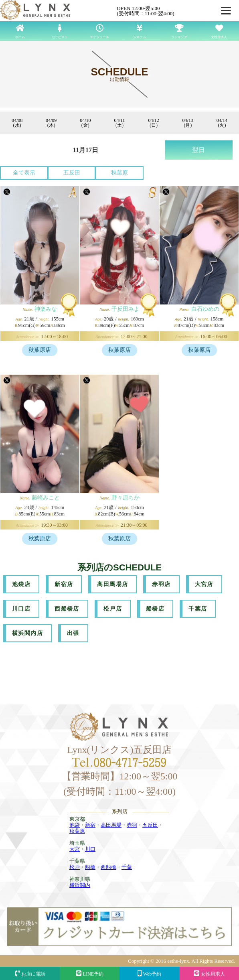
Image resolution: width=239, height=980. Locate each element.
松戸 (75, 867)
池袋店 (21, 584)
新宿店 (64, 584)
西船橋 (108, 867)
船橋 (90, 867)
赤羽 (132, 825)
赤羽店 (161, 584)
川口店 (21, 609)
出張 (73, 633)
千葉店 (198, 609)
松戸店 (113, 609)
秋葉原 (119, 173)
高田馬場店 (112, 584)
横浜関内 (80, 885)
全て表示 (24, 173)
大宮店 (204, 584)
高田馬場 (111, 825)
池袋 (75, 825)
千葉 (127, 867)
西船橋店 (67, 609)
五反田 (72, 173)
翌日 (198, 150)
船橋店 (155, 609)
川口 (90, 849)
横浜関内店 (27, 633)
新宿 (90, 825)
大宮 (75, 849)
